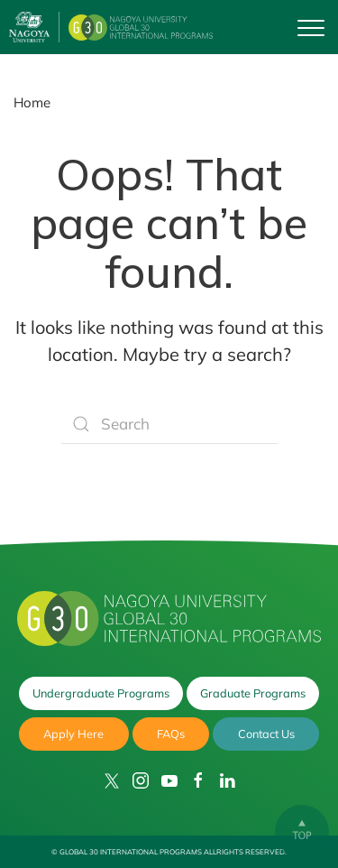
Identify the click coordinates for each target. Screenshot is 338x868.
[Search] (169, 424)
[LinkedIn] (227, 780)
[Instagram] (141, 780)
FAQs (171, 734)
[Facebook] (198, 780)
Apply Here (73, 734)
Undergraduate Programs (101, 693)
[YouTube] (169, 780)
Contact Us (266, 734)
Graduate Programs (253, 693)
